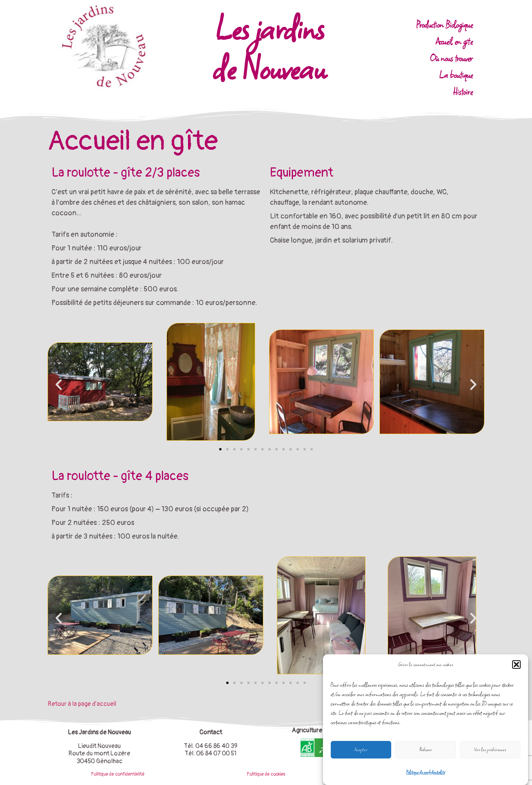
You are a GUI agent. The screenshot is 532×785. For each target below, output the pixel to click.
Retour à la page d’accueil (82, 704)
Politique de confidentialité (426, 772)
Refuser (426, 750)
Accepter (361, 750)
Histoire (463, 92)
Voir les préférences (490, 750)
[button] (516, 665)
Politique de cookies (266, 774)
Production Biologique (444, 25)
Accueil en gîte (454, 42)
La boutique (456, 75)
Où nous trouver (451, 58)
